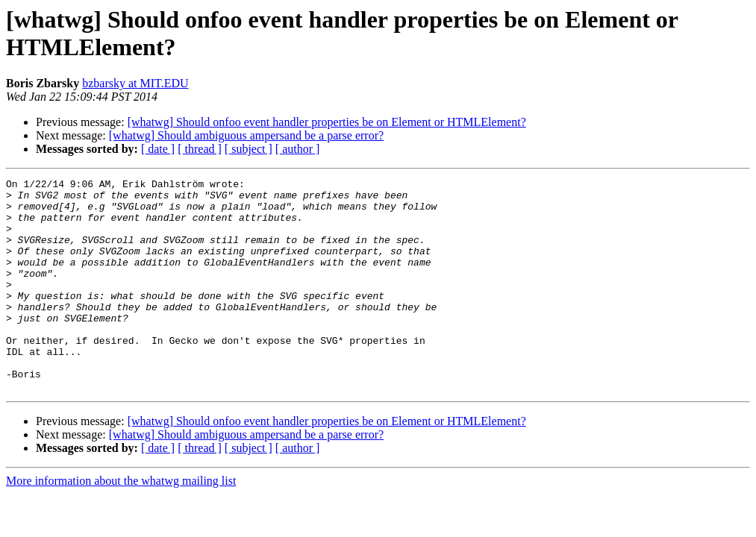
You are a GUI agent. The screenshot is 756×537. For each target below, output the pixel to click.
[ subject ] (249, 149)
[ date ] (158, 149)
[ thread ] (200, 149)
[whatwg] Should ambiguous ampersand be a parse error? (246, 135)
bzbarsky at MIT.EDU (135, 83)
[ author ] (298, 149)
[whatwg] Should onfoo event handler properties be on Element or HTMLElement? (327, 122)
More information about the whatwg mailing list (121, 523)
